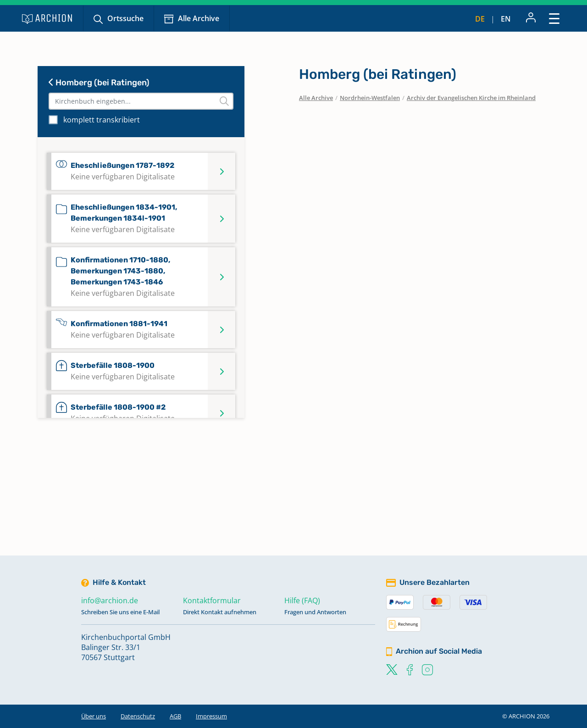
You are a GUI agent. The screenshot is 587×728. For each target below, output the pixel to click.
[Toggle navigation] (554, 18)
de (480, 19)
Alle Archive (199, 18)
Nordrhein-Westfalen (370, 98)
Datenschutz (138, 716)
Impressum (211, 716)
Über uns (94, 716)
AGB (175, 716)
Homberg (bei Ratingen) (99, 83)
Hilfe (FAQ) (302, 600)
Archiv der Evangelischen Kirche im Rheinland (471, 98)
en (506, 19)
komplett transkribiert (102, 120)
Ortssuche (125, 18)
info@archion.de (110, 600)
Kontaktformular (212, 600)
